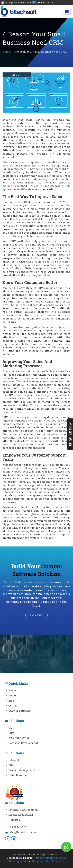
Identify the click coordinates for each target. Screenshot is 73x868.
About (12, 696)
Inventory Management (24, 810)
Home (6, 52)
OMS (11, 728)
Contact (13, 706)
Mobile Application (21, 815)
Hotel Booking (18, 775)
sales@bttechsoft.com (23, 832)
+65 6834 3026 (17, 827)
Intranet (14, 760)
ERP (11, 765)
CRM (11, 733)
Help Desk (15, 820)
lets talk (36, 615)
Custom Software (20, 711)
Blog (11, 701)
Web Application (19, 738)
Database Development (23, 743)
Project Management (22, 770)
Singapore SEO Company (48, 861)
